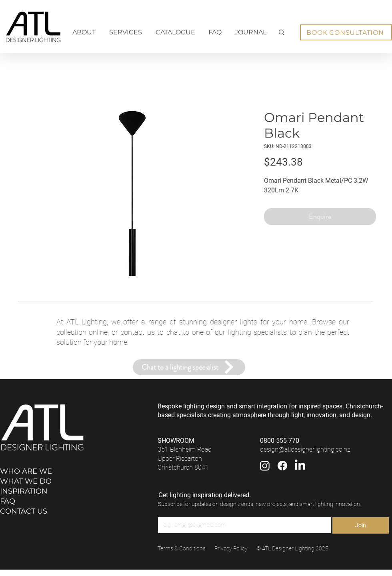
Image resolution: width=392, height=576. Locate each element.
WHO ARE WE (26, 471)
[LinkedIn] (300, 466)
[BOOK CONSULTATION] (346, 32)
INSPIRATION (24, 491)
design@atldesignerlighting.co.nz (305, 449)
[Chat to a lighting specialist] (189, 367)
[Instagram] (265, 466)
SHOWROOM (176, 441)
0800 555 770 (280, 441)
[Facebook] (282, 466)
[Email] (242, 525)
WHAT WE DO (26, 481)
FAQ (8, 501)
